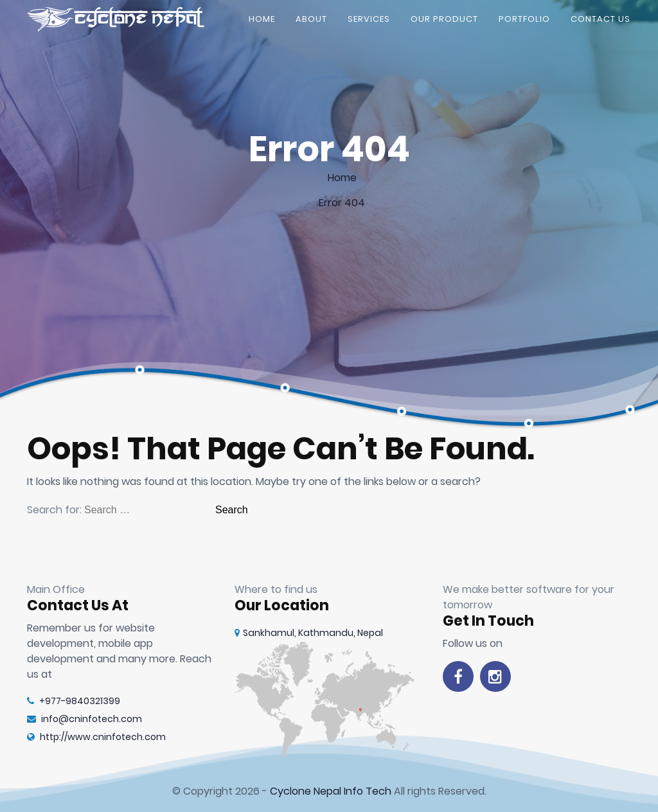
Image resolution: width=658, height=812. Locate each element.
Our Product (444, 22)
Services (369, 22)
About (311, 22)
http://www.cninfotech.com (96, 737)
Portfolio (524, 22)
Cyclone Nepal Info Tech (331, 791)
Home (262, 22)
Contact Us (600, 22)
